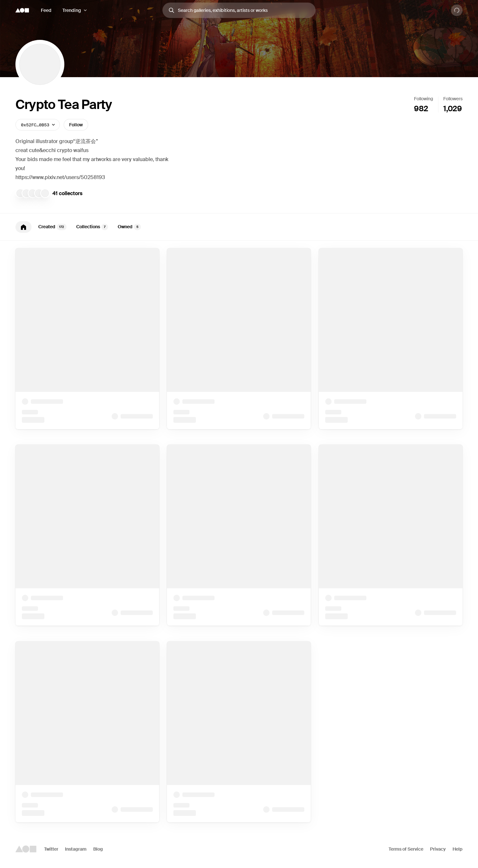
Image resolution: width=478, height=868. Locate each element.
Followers (453, 99)
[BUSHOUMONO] (20, 193)
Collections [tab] (92, 227)
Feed (46, 10)
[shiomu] (45, 193)
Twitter (51, 849)
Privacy (438, 849)
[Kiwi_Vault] (26, 193)
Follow (76, 125)
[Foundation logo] (22, 10)
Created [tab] (52, 227)
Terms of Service (406, 849)
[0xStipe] (39, 193)
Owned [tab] (129, 227)
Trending (72, 10)
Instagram (76, 849)
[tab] (23, 227)
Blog (98, 849)
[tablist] (239, 227)
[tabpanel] (239, 535)
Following (423, 99)
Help (458, 849)
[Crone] (32, 193)
